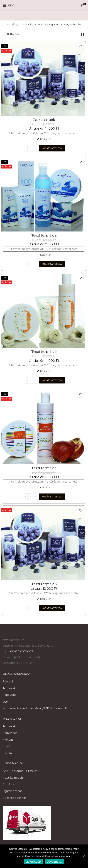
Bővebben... (55, 862)
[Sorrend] (83, 35)
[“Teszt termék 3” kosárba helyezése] (52, 380)
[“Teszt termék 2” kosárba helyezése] (52, 264)
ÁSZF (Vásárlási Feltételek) (21, 771)
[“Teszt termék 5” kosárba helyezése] (52, 608)
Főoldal (8, 682)
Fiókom (8, 740)
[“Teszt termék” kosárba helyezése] (52, 148)
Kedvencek (10, 733)
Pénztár (8, 753)
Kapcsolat (9, 695)
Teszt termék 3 (44, 351)
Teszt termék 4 (44, 468)
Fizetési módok (13, 778)
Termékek (26, 24)
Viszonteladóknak (15, 798)
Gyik (6, 702)
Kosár (6, 746)
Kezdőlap (12, 24)
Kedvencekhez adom (80, 46)
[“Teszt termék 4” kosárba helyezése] (52, 497)
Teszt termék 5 (44, 584)
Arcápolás (40, 24)
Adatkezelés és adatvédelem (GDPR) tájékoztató (35, 708)
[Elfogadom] (84, 856)
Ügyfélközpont (12, 791)
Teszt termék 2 (44, 235)
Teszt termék (44, 119)
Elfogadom (33, 862)
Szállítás (8, 784)
